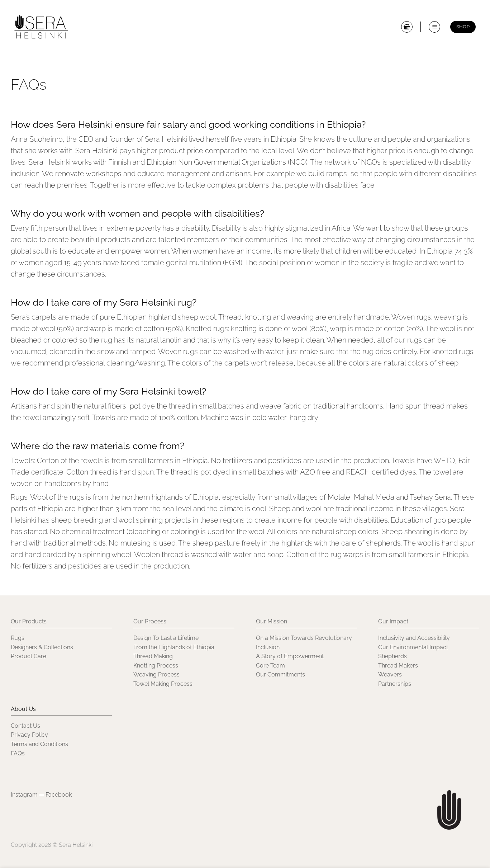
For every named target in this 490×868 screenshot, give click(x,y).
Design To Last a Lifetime (166, 638)
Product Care (28, 656)
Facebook (59, 795)
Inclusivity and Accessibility (415, 638)
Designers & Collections (42, 647)
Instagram (24, 795)
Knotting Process (156, 666)
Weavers (390, 674)
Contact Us (25, 726)
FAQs (18, 753)
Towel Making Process (163, 684)
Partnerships (395, 684)
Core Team (270, 666)
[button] (407, 27)
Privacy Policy (29, 735)
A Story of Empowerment (290, 656)
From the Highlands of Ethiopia (174, 647)
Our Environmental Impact (413, 647)
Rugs (18, 638)
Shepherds (393, 656)
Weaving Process (156, 674)
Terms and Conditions (39, 744)
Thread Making (153, 656)
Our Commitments (280, 674)
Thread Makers (398, 666)
